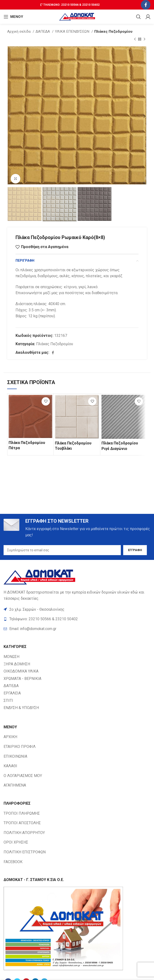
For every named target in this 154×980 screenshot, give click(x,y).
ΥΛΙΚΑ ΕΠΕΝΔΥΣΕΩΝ (73, 31)
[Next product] (144, 39)
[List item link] (77, 629)
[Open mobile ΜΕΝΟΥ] (13, 17)
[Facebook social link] (146, 5)
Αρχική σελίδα (19, 31)
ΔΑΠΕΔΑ (43, 31)
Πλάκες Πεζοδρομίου (113, 31)
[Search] (138, 17)
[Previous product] (135, 39)
